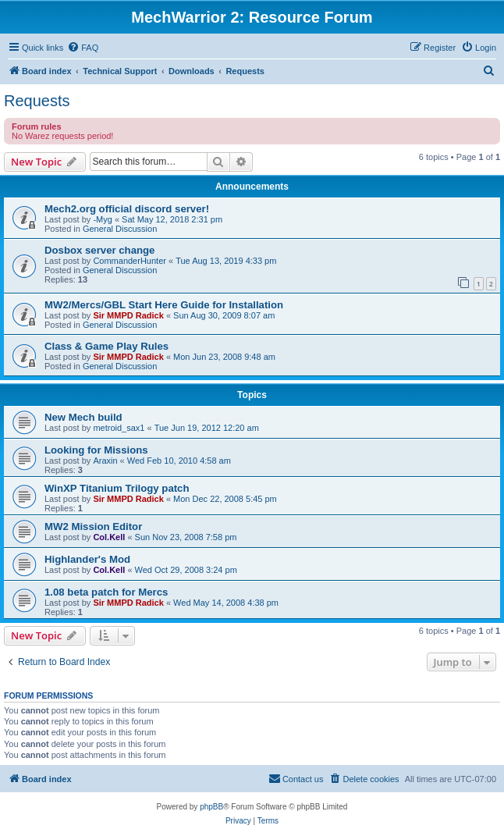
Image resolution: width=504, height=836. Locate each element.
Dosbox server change (99, 250)
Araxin (105, 461)
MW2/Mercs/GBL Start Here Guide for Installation (164, 305)
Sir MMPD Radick (128, 315)
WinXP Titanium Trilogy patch (117, 488)
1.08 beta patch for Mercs (106, 592)
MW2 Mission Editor (93, 527)
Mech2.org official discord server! (127, 209)
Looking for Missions (96, 450)
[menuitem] (83, 48)
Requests (37, 101)
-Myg (102, 219)
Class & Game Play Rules (106, 346)
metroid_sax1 (119, 428)
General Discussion (120, 229)
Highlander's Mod (87, 559)
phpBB (211, 807)
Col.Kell (109, 537)
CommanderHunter (130, 261)
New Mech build (83, 417)
